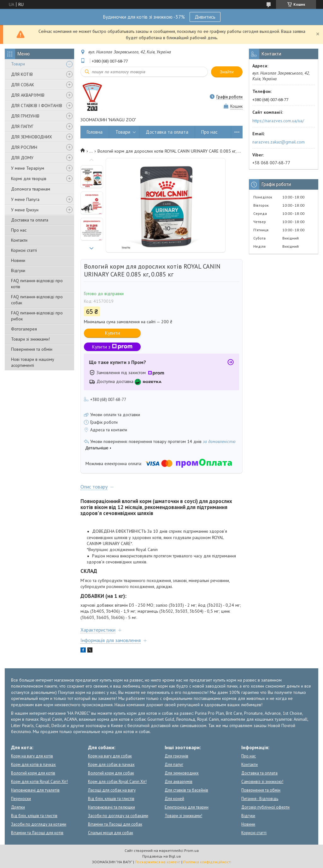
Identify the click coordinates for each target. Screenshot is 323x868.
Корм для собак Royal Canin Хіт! (117, 782)
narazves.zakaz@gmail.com (279, 142)
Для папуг (174, 765)
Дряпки (18, 807)
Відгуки (18, 270)
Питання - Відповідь (260, 799)
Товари (18, 64)
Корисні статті (24, 250)
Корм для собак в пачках (111, 765)
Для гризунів (176, 756)
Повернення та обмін (32, 349)
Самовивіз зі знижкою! (262, 782)
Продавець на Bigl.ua (161, 856)
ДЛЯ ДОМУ (22, 158)
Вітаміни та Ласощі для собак (115, 824)
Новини (18, 260)
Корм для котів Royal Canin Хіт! (39, 782)
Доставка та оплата (30, 220)
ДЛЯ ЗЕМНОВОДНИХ (32, 137)
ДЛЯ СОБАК (23, 85)
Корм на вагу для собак (110, 756)
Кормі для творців (29, 179)
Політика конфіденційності (207, 862)
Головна (95, 132)
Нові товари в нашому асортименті (33, 362)
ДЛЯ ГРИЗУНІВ (25, 116)
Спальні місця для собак (111, 833)
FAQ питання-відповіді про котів (37, 284)
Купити (112, 333)
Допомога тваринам (31, 189)
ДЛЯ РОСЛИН (24, 147)
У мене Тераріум (28, 168)
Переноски (21, 799)
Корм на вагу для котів (32, 756)
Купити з (112, 347)
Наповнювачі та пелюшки (112, 807)
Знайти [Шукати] (227, 72)
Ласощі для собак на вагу (112, 790)
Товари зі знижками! (30, 339)
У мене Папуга (25, 199)
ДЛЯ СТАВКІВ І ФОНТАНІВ (37, 106)
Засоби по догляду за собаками (118, 816)
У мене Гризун (25, 210)
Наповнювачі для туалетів (35, 790)
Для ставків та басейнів (186, 790)
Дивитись (205, 17)
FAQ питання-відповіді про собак (37, 300)
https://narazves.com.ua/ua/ (278, 121)
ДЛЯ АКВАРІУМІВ (28, 95)
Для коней (174, 799)
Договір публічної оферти (265, 807)
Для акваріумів (179, 782)
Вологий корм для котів (33, 773)
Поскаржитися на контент (158, 862)
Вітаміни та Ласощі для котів (37, 833)
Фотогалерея (24, 329)
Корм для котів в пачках (33, 765)
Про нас (19, 230)
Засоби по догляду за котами (39, 824)
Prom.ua (191, 850)
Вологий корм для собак (111, 773)
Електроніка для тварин (187, 807)
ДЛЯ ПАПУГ (22, 126)
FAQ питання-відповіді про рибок (37, 316)
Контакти (19, 240)
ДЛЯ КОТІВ (22, 74)
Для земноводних (182, 773)
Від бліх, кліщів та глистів (34, 816)
